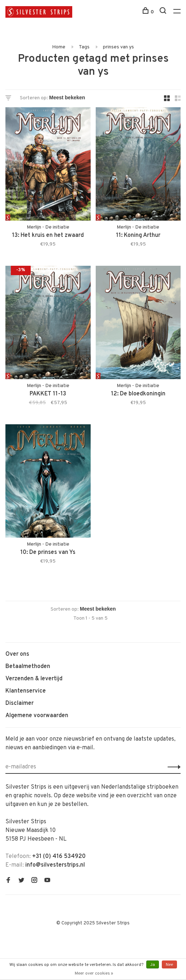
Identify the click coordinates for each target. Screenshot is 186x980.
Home (59, 47)
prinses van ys (118, 47)
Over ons (17, 654)
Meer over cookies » (94, 974)
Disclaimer (20, 703)
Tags (84, 47)
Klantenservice (26, 691)
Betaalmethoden (28, 667)
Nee (169, 965)
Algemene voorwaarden (37, 716)
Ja (153, 965)
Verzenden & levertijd (34, 679)
